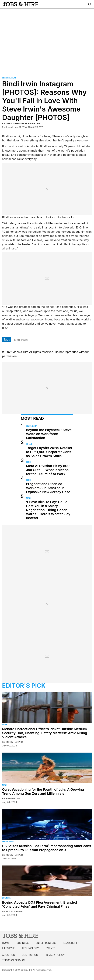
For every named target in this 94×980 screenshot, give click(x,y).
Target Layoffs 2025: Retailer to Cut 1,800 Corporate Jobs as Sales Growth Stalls (49, 452)
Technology (8, 841)
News (29, 498)
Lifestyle (8, 948)
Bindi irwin (21, 340)
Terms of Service (14, 960)
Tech (28, 462)
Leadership (31, 426)
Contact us (30, 955)
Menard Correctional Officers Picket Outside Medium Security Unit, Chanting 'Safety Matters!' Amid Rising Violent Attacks (45, 733)
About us (8, 955)
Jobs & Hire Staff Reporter (23, 123)
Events (51, 948)
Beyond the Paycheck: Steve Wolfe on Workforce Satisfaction (49, 434)
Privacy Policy (55, 955)
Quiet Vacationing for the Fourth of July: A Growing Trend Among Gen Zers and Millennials (43, 792)
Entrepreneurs (46, 943)
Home (6, 943)
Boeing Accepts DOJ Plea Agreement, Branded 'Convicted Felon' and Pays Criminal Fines (39, 904)
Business (6, 898)
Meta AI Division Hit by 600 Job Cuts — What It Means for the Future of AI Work (48, 470)
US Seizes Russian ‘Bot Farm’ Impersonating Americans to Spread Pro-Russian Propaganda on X (47, 848)
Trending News (9, 78)
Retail (29, 444)
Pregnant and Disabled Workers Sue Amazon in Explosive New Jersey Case (48, 488)
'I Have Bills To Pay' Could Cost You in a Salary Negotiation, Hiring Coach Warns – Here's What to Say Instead (48, 510)
